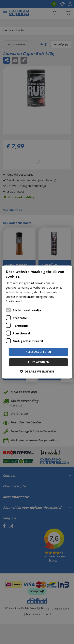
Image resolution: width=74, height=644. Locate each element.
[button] (37, 371)
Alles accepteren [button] (38, 352)
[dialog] (37, 322)
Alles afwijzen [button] (38, 362)
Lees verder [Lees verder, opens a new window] (31, 301)
